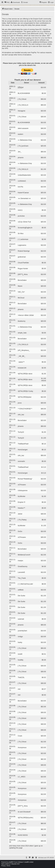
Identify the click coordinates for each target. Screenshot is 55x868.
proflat (6, 864)
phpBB (11, 862)
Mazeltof (14, 864)
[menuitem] (7, 2)
